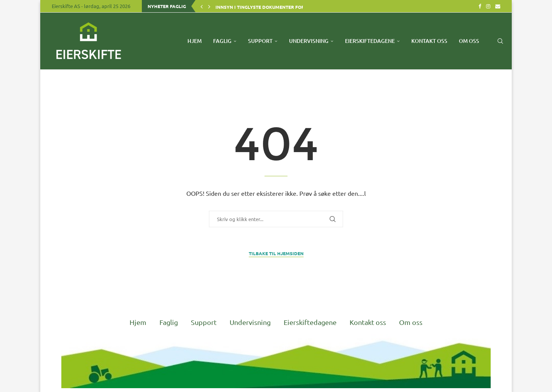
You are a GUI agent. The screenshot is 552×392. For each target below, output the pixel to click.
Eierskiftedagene (370, 41)
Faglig (222, 41)
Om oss (469, 41)
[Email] (498, 6)
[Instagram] (488, 6)
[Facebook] (480, 6)
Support (260, 41)
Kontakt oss (429, 41)
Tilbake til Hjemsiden (276, 253)
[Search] (500, 41)
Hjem (195, 41)
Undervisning (309, 41)
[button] (202, 6)
